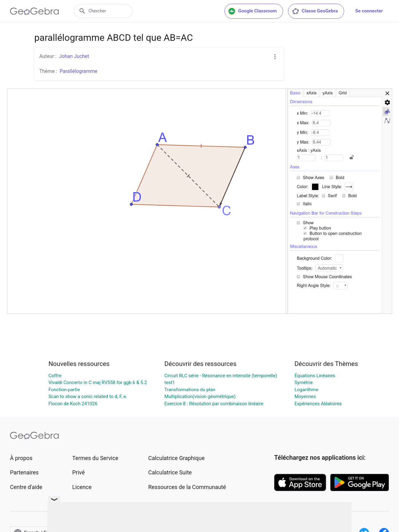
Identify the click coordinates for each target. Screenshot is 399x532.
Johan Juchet (74, 56)
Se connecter (369, 11)
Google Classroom (252, 11)
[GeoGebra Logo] (34, 11)
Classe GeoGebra (315, 11)
